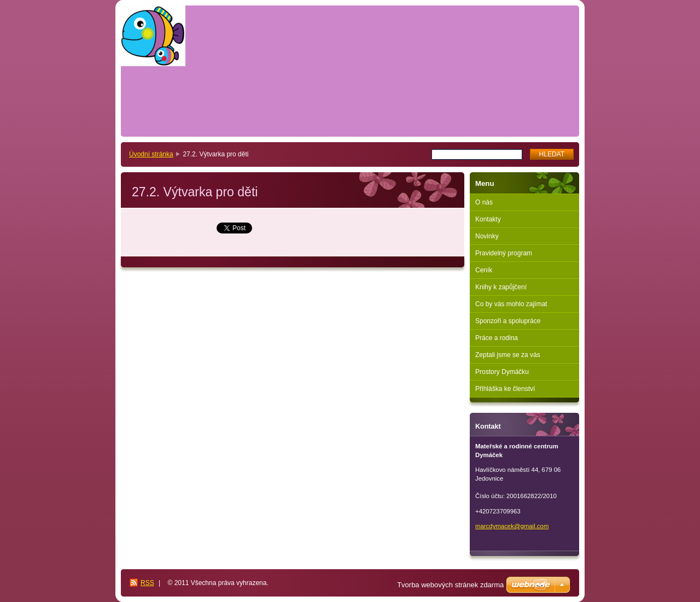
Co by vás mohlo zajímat (511, 304)
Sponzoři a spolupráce (508, 321)
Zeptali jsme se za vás (508, 355)
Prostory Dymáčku (502, 372)
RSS (147, 583)
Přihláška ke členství (505, 389)
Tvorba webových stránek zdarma (450, 585)
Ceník (484, 270)
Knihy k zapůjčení (501, 287)
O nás (484, 202)
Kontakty (488, 219)
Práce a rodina (497, 338)
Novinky (487, 236)
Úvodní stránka (151, 154)
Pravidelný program (504, 253)
